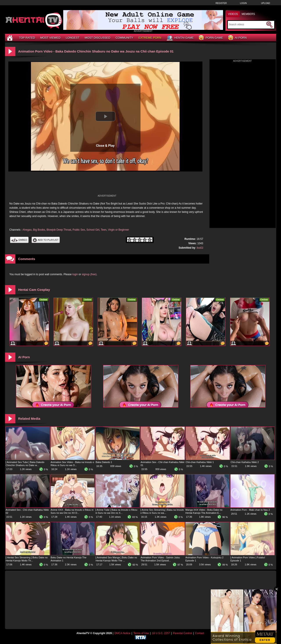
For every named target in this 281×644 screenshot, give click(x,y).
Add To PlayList (46, 240)
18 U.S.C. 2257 (161, 633)
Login (243, 3)
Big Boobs (39, 230)
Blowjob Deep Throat (59, 230)
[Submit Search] (269, 25)
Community (124, 38)
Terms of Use (141, 633)
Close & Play (105, 146)
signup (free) (89, 274)
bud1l (200, 248)
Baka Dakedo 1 (104, 462)
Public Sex (79, 230)
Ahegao (27, 230)
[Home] (10, 38)
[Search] (247, 24)
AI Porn (237, 38)
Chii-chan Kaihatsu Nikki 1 (200, 462)
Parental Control (183, 633)
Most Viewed (50, 38)
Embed (19, 240)
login (75, 274)
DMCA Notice (122, 633)
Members (248, 14)
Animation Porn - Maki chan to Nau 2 (250, 510)
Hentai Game (180, 38)
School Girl (93, 230)
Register (221, 3)
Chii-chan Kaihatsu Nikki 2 (245, 462)
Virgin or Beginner (119, 230)
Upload (266, 3)
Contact (199, 633)
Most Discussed (98, 38)
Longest (73, 38)
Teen (104, 230)
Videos (233, 14)
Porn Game (211, 38)
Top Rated (27, 38)
